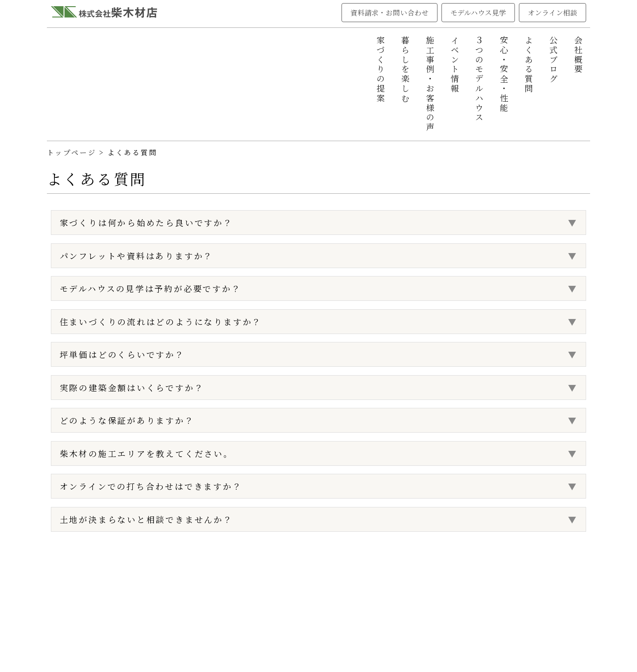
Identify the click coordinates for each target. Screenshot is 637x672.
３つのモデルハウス (479, 79)
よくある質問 (529, 65)
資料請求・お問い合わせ (389, 13)
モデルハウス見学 (478, 13)
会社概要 (578, 55)
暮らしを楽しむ (405, 70)
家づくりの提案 (380, 70)
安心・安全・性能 (504, 74)
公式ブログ (553, 60)
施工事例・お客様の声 (430, 84)
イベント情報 (455, 65)
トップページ (72, 152)
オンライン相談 (553, 13)
